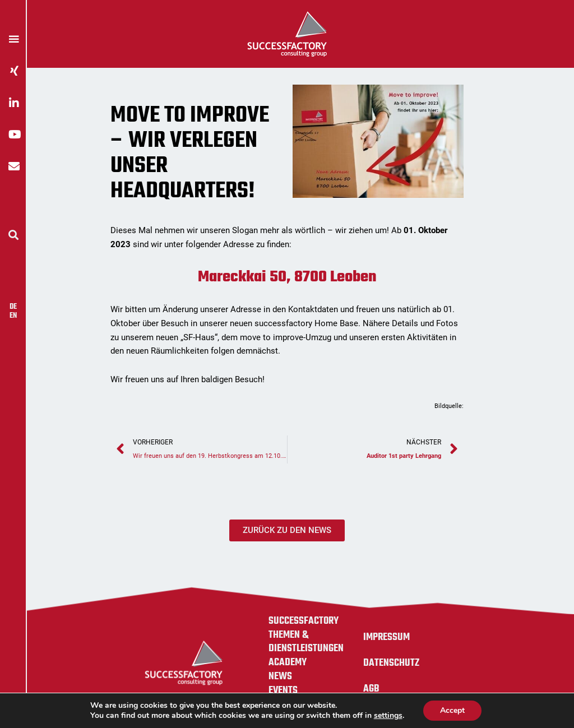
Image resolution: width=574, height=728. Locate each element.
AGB (371, 689)
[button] (13, 235)
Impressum (386, 637)
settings (388, 716)
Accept (452, 710)
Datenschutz (391, 663)
